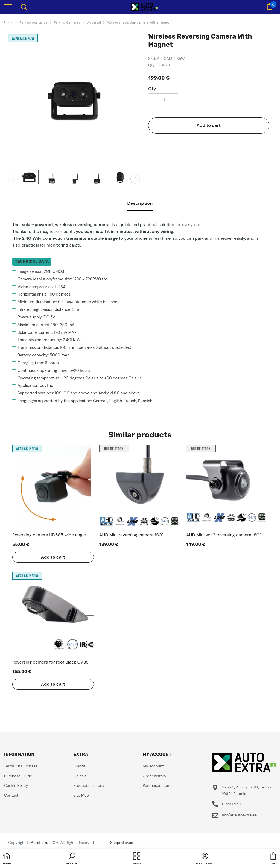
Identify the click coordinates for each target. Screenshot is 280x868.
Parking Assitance (34, 22)
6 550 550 (232, 804)
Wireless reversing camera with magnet (138, 22)
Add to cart (209, 125)
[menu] (8, 7)
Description (140, 203)
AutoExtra (40, 843)
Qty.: (153, 89)
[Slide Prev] (13, 179)
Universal (94, 22)
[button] (72, 859)
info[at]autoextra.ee (239, 815)
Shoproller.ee (122, 843)
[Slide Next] (135, 179)
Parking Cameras (67, 22)
